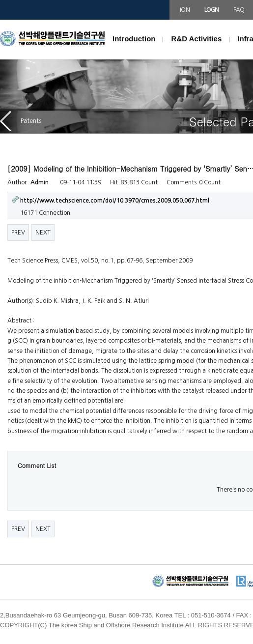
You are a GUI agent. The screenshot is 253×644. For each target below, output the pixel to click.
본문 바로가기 (0, 20)
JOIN (184, 10)
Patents (21, 121)
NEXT (43, 233)
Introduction (134, 39)
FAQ (239, 10)
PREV (18, 233)
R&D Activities (196, 39)
